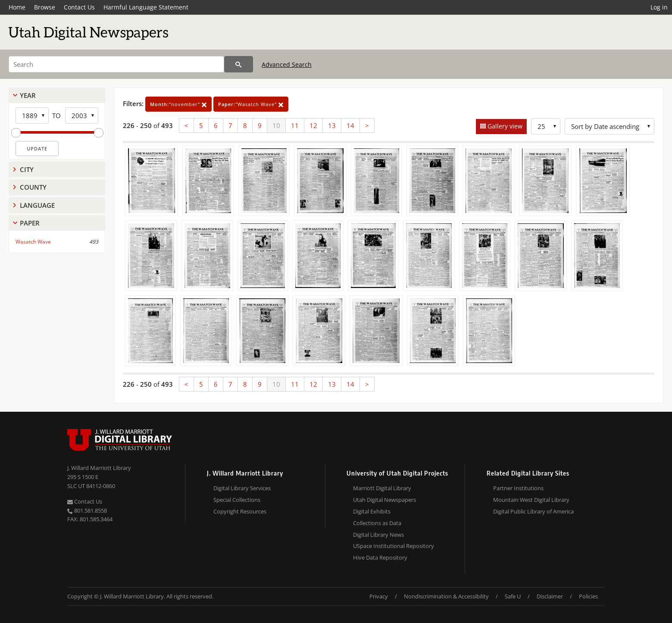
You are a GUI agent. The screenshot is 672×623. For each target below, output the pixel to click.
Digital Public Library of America (533, 511)
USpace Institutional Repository (394, 546)
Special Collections (237, 500)
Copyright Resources (240, 511)
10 (276, 125)
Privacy (379, 596)
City (27, 169)
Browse (45, 7)
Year (28, 95)
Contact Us (79, 7)
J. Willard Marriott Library (99, 468)
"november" (178, 104)
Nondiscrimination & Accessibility (446, 596)
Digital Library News (378, 535)
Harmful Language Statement (146, 7)
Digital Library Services (242, 488)
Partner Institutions (518, 488)
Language (37, 205)
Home (17, 7)
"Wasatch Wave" (251, 104)
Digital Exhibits (372, 511)
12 (313, 125)
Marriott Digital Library (382, 488)
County (33, 187)
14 (350, 125)
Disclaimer (550, 596)
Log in (659, 7)
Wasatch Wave (33, 242)
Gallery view (504, 126)
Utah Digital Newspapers (384, 500)
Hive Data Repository (380, 557)
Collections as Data (377, 523)
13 (332, 125)
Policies (588, 596)
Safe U (513, 596)
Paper (30, 223)
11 (295, 125)
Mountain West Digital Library (531, 500)
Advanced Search (287, 64)
